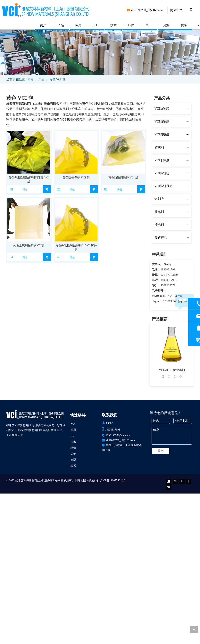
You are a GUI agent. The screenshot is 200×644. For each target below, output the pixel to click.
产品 (61, 25)
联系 (184, 25)
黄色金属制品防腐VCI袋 (29, 245)
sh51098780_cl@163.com (167, 296)
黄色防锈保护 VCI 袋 (76, 177)
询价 (18, 189)
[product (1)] (100, 53)
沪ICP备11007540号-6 (112, 620)
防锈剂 (159, 147)
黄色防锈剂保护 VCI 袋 (123, 177)
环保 (131, 25)
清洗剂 (159, 225)
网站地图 (80, 620)
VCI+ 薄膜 (172, 421)
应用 (78, 25)
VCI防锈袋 (162, 134)
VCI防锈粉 (162, 173)
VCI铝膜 (172, 522)
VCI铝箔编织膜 (172, 471)
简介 (43, 25)
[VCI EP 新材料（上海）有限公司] (35, 554)
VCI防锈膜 (162, 109)
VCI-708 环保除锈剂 (172, 370)
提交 (161, 591)
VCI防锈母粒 (163, 186)
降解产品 (161, 238)
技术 (113, 25)
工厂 (96, 25)
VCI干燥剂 (162, 160)
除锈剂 (159, 212)
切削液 (159, 199)
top (194, 629)
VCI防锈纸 (162, 121)
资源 (166, 25)
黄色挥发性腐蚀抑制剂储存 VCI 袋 (29, 179)
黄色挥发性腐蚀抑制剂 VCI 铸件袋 (76, 247)
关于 (149, 25)
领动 (90, 620)
